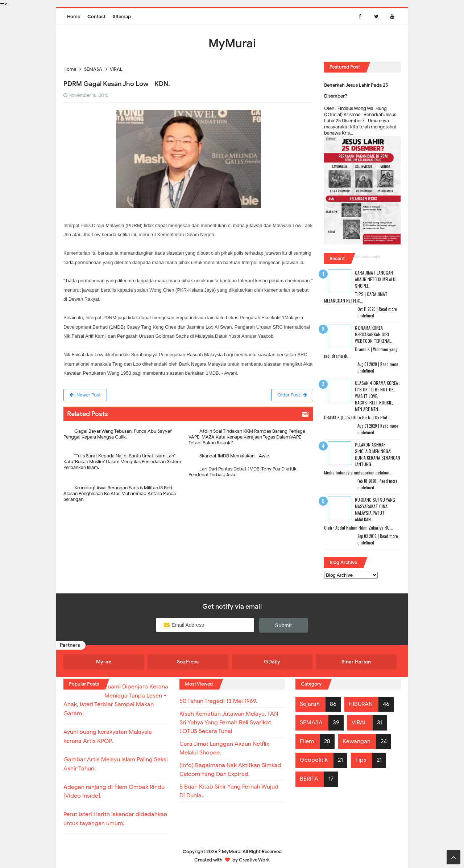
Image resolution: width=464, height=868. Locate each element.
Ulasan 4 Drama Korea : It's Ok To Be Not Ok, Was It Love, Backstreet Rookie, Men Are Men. (378, 396)
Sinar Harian (356, 662)
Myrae (104, 662)
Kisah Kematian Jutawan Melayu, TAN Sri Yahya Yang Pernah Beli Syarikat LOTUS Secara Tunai (229, 723)
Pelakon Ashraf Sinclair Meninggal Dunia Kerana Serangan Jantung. (378, 454)
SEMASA (311, 723)
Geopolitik (314, 760)
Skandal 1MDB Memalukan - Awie (234, 456)
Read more (388, 309)
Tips (361, 760)
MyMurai (232, 848)
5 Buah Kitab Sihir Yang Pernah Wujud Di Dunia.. (229, 791)
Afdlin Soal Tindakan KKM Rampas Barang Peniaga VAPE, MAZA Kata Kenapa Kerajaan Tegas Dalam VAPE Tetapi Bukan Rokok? (247, 437)
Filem (307, 741)
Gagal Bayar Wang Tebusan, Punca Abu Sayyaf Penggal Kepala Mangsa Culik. (118, 434)
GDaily (272, 662)
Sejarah (310, 704)
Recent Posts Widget (365, 257)
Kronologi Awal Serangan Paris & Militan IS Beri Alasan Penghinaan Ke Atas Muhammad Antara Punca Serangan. (120, 493)
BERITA (309, 779)
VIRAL (359, 723)
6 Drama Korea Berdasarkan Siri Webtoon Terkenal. (374, 334)
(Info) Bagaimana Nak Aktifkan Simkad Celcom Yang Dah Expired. (230, 770)
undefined (366, 316)
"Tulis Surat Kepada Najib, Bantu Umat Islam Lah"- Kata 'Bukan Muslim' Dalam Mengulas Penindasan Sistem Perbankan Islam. (122, 462)
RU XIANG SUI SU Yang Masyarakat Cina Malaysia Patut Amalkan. (375, 509)
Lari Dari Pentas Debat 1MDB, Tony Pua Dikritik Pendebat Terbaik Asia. (243, 472)
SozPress (188, 662)
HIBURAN (361, 704)
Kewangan (357, 741)
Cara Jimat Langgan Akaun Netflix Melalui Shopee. (376, 279)
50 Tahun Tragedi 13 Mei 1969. (218, 701)
